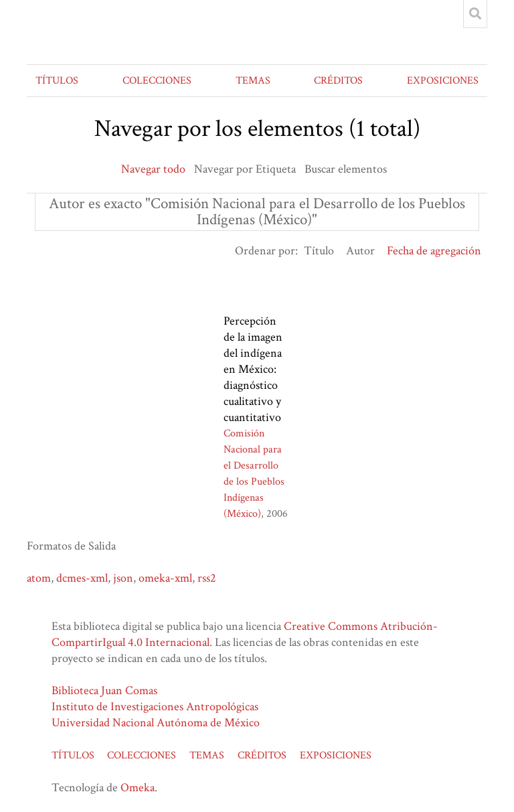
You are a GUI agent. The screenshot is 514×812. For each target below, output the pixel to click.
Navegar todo (153, 169)
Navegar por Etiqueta (245, 169)
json (123, 578)
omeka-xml (165, 578)
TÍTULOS (57, 81)
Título (319, 251)
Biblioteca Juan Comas (104, 691)
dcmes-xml (82, 578)
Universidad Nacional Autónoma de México (156, 723)
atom (39, 578)
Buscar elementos (346, 169)
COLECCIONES (157, 81)
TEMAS (253, 81)
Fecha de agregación (434, 251)
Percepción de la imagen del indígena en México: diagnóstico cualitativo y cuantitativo (253, 369)
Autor (360, 251)
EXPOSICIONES (443, 81)
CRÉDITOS (338, 81)
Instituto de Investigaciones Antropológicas (155, 707)
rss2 (207, 578)
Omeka (138, 788)
